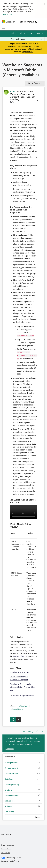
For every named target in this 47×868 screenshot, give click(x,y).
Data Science (10, 801)
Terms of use (6, 849)
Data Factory (10, 779)
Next (42, 817)
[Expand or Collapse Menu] (4, 28)
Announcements (12, 768)
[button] (38, 101)
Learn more (7, 14)
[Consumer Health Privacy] (24, 861)
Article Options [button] (34, 83)
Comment (10, 749)
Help (31, 33)
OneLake (8, 790)
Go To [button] (39, 33)
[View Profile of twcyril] (12, 91)
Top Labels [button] (9, 756)
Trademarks (5, 853)
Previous (32, 817)
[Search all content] (27, 39)
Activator (8, 806)
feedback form (19, 656)
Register (14, 33)
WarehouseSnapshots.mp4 (22, 695)
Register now (27, 52)
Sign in (23, 33)
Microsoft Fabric (17, 709)
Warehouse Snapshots (19, 672)
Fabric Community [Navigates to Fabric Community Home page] (28, 22)
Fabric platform (11, 763)
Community (10, 812)
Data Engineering (12, 784)
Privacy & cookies (8, 845)
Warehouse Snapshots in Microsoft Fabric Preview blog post (22, 687)
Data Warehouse (22, 706)
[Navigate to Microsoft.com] (9, 22)
